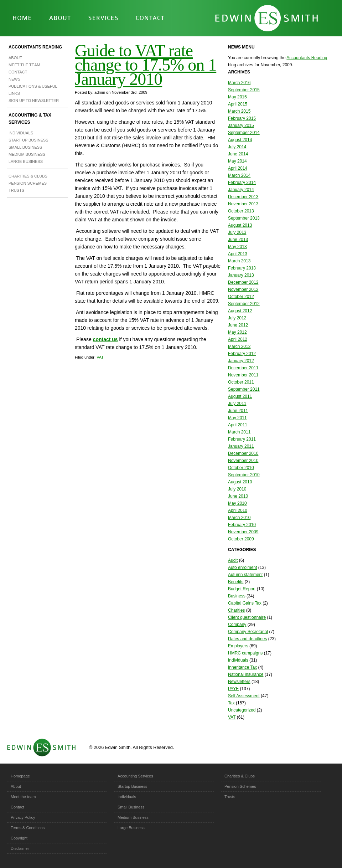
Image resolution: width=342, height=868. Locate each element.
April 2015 (238, 104)
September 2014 (244, 133)
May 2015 (237, 97)
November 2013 (243, 204)
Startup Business (132, 786)
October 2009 (241, 539)
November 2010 (243, 461)
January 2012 (241, 361)
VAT (100, 357)
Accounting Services (135, 776)
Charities (236, 610)
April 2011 (238, 425)
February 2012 (242, 354)
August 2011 (240, 396)
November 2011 (243, 375)
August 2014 (240, 140)
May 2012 (237, 332)
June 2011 (238, 411)
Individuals (21, 133)
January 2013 (241, 275)
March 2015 (239, 111)
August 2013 (240, 225)
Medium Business (27, 154)
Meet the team (24, 65)
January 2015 (241, 125)
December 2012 (243, 282)
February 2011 (242, 439)
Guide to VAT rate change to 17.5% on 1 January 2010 (146, 65)
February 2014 (242, 183)
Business (237, 596)
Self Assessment (244, 696)
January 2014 (241, 190)
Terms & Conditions (28, 828)
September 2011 (244, 389)
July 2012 (237, 318)
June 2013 (238, 240)
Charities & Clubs (28, 176)
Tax (231, 703)
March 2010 (239, 518)
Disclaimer (20, 848)
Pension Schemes (28, 183)
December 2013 (243, 197)
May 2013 (237, 247)
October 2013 (241, 211)
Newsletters (239, 682)
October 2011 (241, 382)
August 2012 (240, 311)
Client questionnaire (247, 617)
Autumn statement (245, 575)
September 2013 (244, 218)
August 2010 (240, 482)
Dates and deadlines (247, 639)
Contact (18, 72)
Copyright (19, 838)
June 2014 (238, 154)
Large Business (26, 161)
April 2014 (238, 168)
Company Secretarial (248, 632)
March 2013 (239, 261)
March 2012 (239, 346)
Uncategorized (242, 710)
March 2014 (239, 175)
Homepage (20, 776)
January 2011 (241, 446)
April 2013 (238, 254)
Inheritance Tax (242, 667)
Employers (238, 646)
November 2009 (243, 532)
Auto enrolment (242, 567)
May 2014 (237, 161)
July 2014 (237, 147)
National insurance (246, 674)
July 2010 (237, 489)
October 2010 (241, 468)
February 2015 (242, 118)
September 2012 (244, 304)
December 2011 (243, 368)
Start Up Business (28, 140)
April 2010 (238, 510)
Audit (233, 560)
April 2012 (238, 339)
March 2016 (239, 83)
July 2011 (237, 404)
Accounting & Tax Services (30, 119)
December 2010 (243, 453)
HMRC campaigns (245, 653)
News (14, 79)
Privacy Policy (23, 817)
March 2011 (239, 432)
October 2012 (241, 297)
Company (237, 625)
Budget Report (242, 589)
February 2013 (242, 268)
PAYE (233, 689)
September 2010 (244, 475)
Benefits (236, 582)
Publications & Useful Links (33, 90)
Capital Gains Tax (245, 603)
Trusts (16, 190)
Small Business (25, 147)
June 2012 (238, 325)
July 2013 (237, 232)
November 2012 (243, 289)
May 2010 (237, 503)
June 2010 (238, 496)
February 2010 (242, 525)
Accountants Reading (35, 47)
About (15, 58)
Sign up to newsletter (34, 101)
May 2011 (237, 418)
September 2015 (244, 90)
